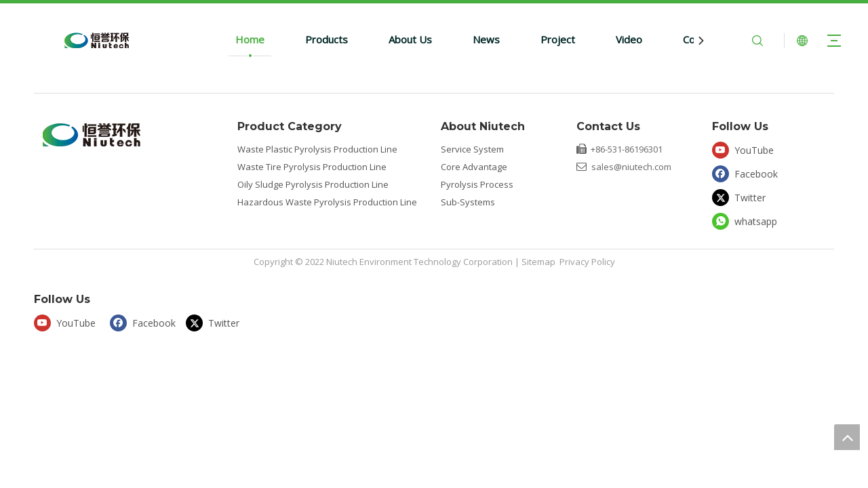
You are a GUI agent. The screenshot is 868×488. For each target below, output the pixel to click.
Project (558, 39)
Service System (472, 149)
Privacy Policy (587, 262)
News (486, 39)
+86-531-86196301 (627, 149)
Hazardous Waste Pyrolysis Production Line (327, 202)
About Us (410, 39)
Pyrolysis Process (477, 184)
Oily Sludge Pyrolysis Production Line (313, 184)
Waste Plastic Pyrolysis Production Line (317, 149)
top (847, 437)
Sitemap (538, 262)
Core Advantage (474, 167)
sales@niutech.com (631, 167)
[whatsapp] (747, 221)
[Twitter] (747, 197)
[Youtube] (747, 149)
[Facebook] (747, 173)
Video (629, 39)
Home (250, 39)
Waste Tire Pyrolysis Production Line (312, 167)
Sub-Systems (468, 202)
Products (327, 39)
